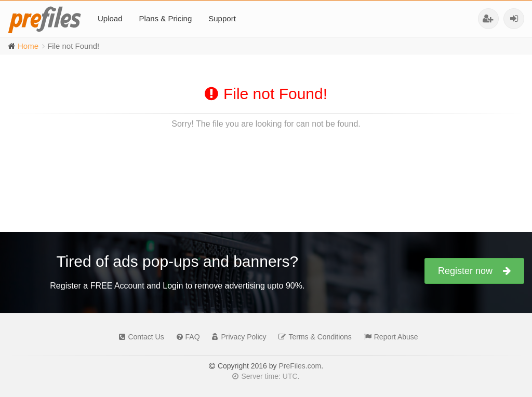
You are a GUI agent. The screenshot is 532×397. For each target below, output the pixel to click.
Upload (110, 18)
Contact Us (139, 337)
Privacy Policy (236, 337)
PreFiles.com (300, 366)
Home (28, 46)
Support (222, 18)
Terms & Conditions (312, 337)
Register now (474, 271)
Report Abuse (389, 337)
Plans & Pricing (166, 18)
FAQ (186, 337)
